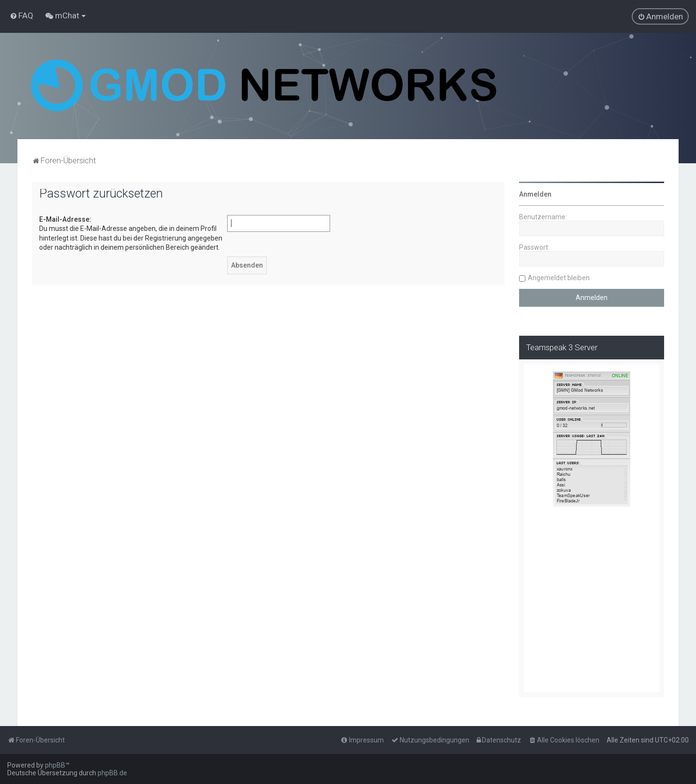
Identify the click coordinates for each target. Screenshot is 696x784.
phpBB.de (112, 773)
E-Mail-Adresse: (65, 219)
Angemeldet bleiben (559, 278)
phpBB (55, 765)
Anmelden (535, 194)
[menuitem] (22, 15)
